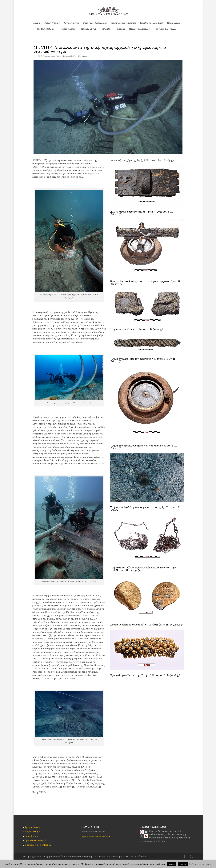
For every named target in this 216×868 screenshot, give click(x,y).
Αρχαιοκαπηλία (49, 56)
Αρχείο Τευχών (71, 23)
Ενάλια (59, 56)
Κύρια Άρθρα (68, 29)
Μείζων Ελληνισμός (139, 29)
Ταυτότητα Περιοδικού (151, 23)
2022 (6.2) (38, 56)
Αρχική (37, 23)
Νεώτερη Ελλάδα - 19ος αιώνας (75, 56)
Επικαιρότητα (88, 29)
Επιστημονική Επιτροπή (123, 23)
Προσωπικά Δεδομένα (36, 840)
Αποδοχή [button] (172, 864)
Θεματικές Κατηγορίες (95, 23)
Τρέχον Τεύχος (52, 23)
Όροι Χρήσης (32, 836)
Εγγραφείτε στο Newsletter (96, 837)
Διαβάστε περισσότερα (200, 864)
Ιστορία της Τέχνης (166, 29)
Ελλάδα (106, 29)
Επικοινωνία (174, 23)
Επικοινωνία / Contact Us (38, 845)
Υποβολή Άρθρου (45, 29)
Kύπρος (121, 29)
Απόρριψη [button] (183, 864)
